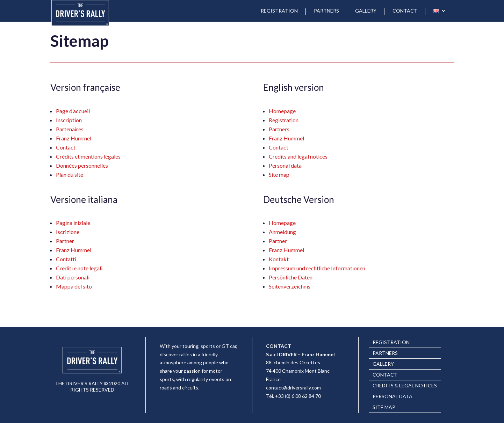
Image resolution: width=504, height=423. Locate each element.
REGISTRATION (279, 11)
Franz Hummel (74, 138)
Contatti (66, 259)
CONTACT (405, 11)
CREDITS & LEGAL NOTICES (405, 386)
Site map (279, 174)
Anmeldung (282, 232)
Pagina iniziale (73, 223)
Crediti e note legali (79, 268)
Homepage (282, 111)
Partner (65, 241)
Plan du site (70, 174)
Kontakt (279, 259)
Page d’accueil (73, 111)
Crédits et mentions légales (88, 156)
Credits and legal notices (298, 156)
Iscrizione (68, 232)
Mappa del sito (74, 286)
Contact (66, 147)
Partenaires (70, 129)
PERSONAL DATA (393, 397)
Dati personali (73, 277)
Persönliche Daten (291, 277)
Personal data (285, 165)
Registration (284, 120)
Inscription (69, 120)
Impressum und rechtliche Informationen (317, 268)
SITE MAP (384, 407)
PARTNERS (326, 11)
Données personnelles (82, 165)
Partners (279, 129)
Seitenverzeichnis (290, 286)
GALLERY (366, 11)
